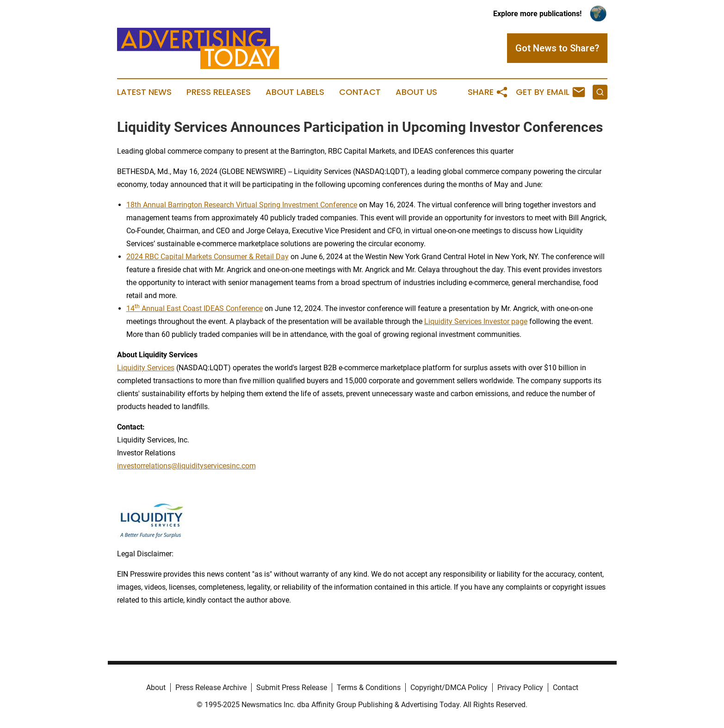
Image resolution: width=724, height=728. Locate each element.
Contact (360, 92)
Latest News (144, 92)
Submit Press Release (292, 688)
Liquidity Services (146, 368)
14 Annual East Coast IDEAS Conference (195, 308)
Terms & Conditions (369, 688)
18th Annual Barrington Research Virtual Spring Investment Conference (242, 205)
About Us (416, 92)
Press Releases (219, 92)
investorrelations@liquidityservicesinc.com (186, 466)
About (156, 688)
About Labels (295, 92)
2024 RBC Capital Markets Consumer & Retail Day (207, 257)
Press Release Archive (211, 688)
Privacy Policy (520, 688)
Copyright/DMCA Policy (449, 688)
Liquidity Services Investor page (476, 321)
